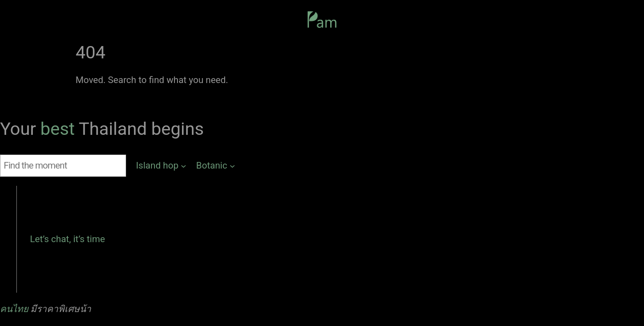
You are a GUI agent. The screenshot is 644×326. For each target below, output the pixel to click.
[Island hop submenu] (161, 166)
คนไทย (14, 309)
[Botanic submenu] (216, 166)
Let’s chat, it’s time (68, 239)
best (59, 129)
